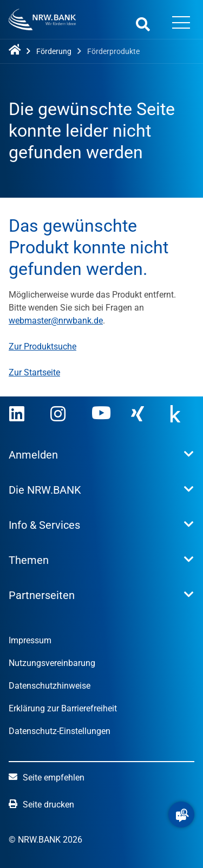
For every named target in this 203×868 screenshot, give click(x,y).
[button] (181, 815)
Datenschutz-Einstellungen (60, 731)
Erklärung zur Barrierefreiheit (63, 708)
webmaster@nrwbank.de (56, 321)
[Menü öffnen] (181, 24)
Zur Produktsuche (42, 346)
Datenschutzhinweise (50, 686)
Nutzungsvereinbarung (52, 663)
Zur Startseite (34, 372)
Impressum (30, 640)
